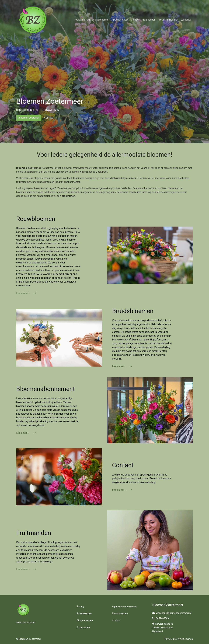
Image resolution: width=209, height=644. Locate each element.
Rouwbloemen (82, 20)
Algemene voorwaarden (125, 606)
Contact (135, 20)
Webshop (186, 20)
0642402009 (160, 618)
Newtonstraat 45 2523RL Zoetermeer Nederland (163, 628)
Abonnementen (120, 20)
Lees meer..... (26, 293)
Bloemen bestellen (29, 118)
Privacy (80, 606)
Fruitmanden (149, 20)
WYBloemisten (185, 639)
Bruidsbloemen (101, 20)
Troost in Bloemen (168, 20)
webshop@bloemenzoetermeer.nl (172, 613)
